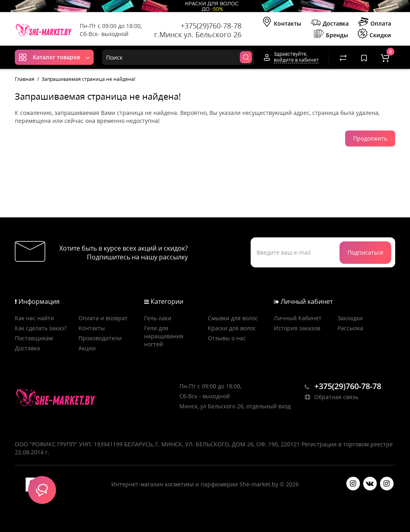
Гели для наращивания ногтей (164, 336)
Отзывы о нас (227, 338)
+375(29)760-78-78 (211, 26)
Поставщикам (34, 338)
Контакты (281, 23)
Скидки (374, 34)
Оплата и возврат (103, 318)
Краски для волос (232, 328)
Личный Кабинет (298, 318)
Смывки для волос (233, 318)
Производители (100, 338)
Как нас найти (34, 318)
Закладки (350, 318)
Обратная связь (332, 397)
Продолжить (370, 138)
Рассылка (350, 328)
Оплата (375, 23)
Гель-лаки (158, 318)
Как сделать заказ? (41, 328)
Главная (25, 79)
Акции (87, 348)
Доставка (330, 23)
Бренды (331, 34)
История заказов (297, 328)
